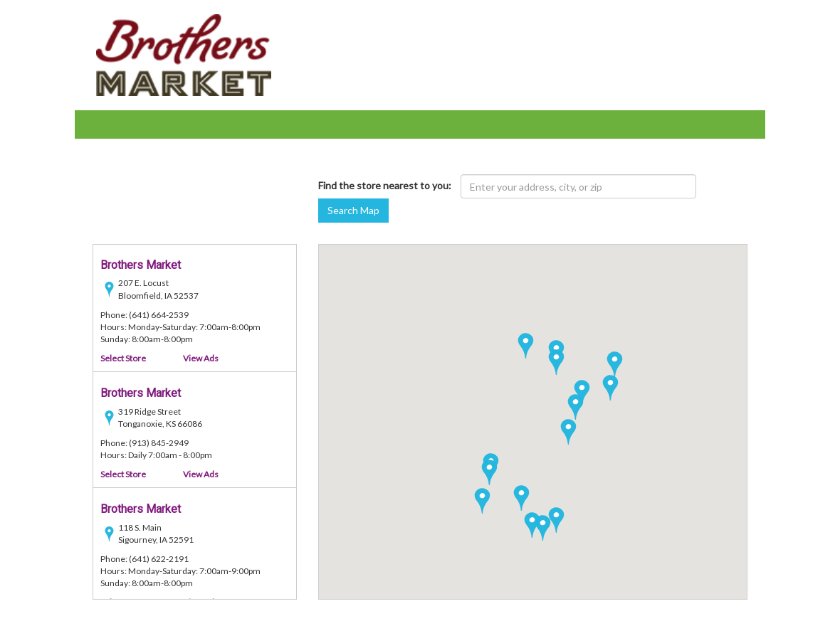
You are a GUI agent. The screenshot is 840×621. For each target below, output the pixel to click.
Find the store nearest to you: (385, 185)
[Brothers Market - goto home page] (184, 54)
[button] (568, 432)
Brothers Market (141, 266)
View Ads (201, 359)
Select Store (123, 359)
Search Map (353, 210)
